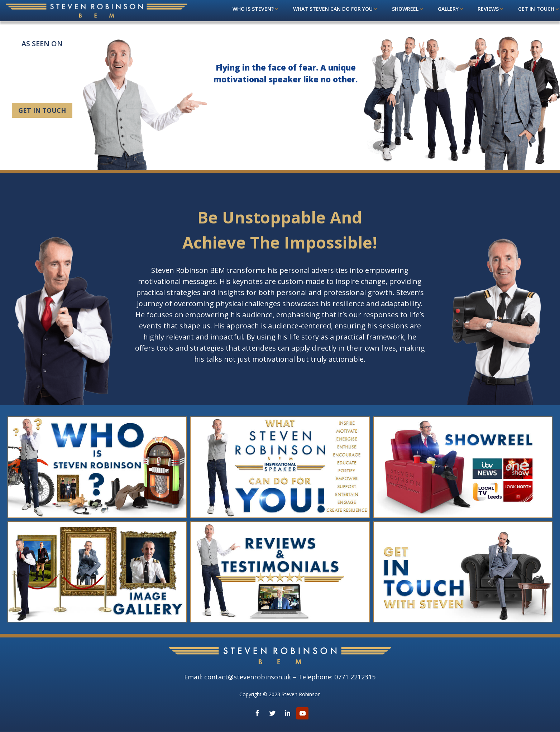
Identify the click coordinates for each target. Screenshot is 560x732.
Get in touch (536, 9)
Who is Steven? (253, 9)
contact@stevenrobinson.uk (248, 677)
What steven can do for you (333, 9)
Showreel (405, 9)
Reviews (488, 9)
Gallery (448, 9)
